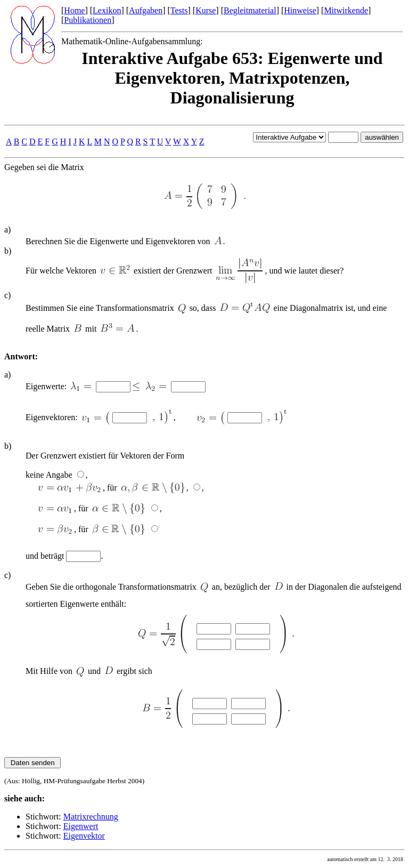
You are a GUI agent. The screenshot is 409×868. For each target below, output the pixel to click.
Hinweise (300, 10)
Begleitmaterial (250, 10)
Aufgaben (146, 10)
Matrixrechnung (91, 817)
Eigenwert (81, 826)
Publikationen (88, 20)
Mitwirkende (346, 10)
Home (74, 10)
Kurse (206, 10)
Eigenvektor (84, 836)
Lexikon (107, 10)
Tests (179, 10)
